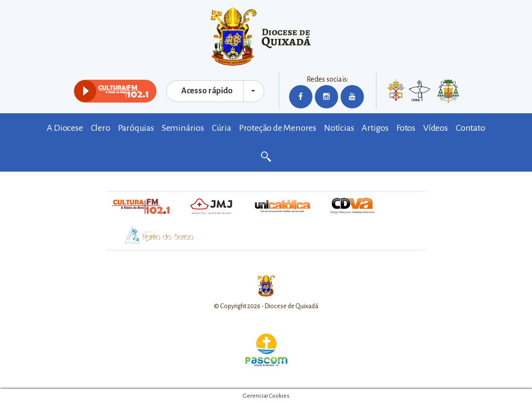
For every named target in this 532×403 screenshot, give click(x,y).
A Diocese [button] (65, 128)
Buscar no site (266, 157)
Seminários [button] (183, 128)
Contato (471, 128)
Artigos (375, 128)
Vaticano (396, 92)
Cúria (222, 128)
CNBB (420, 91)
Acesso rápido (207, 91)
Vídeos (436, 128)
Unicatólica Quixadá (282, 206)
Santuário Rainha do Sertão (154, 235)
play (85, 91)
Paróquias (136, 128)
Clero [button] (101, 128)
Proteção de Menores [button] (278, 128)
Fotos (406, 128)
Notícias (339, 128)
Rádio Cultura (141, 206)
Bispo (448, 92)
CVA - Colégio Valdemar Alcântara (353, 206)
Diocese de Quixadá (266, 36)
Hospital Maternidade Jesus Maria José (211, 206)
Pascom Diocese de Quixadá (266, 350)
